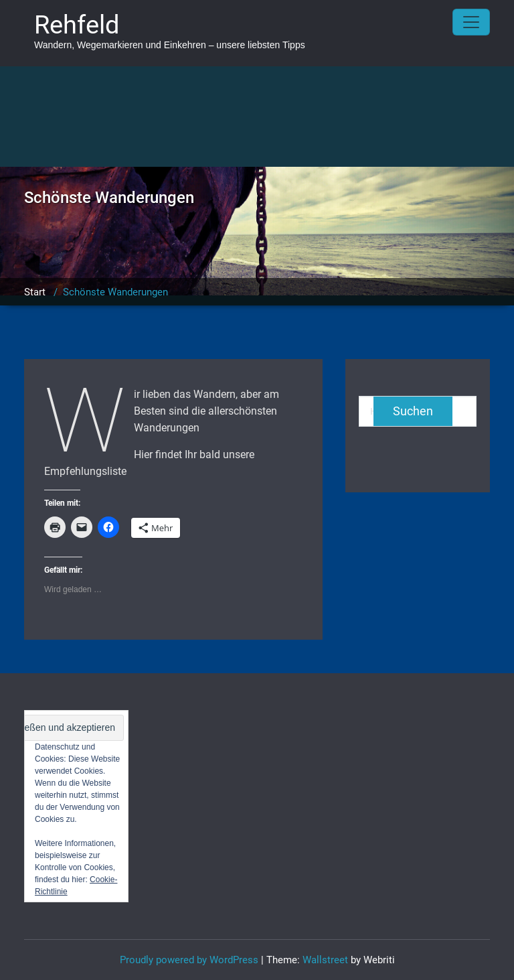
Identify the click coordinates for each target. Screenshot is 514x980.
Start (35, 292)
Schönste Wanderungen (115, 292)
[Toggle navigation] (471, 22)
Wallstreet (325, 960)
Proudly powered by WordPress (189, 960)
